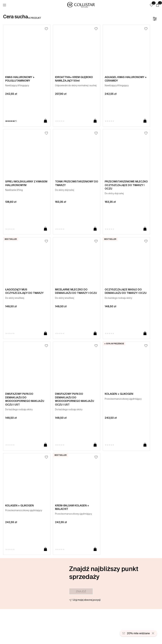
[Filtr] (155, 19)
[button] (152, 5)
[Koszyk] (158, 5)
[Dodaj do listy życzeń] (46, 29)
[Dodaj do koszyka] (45, 121)
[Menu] (4, 5)
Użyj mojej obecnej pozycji (87, 600)
